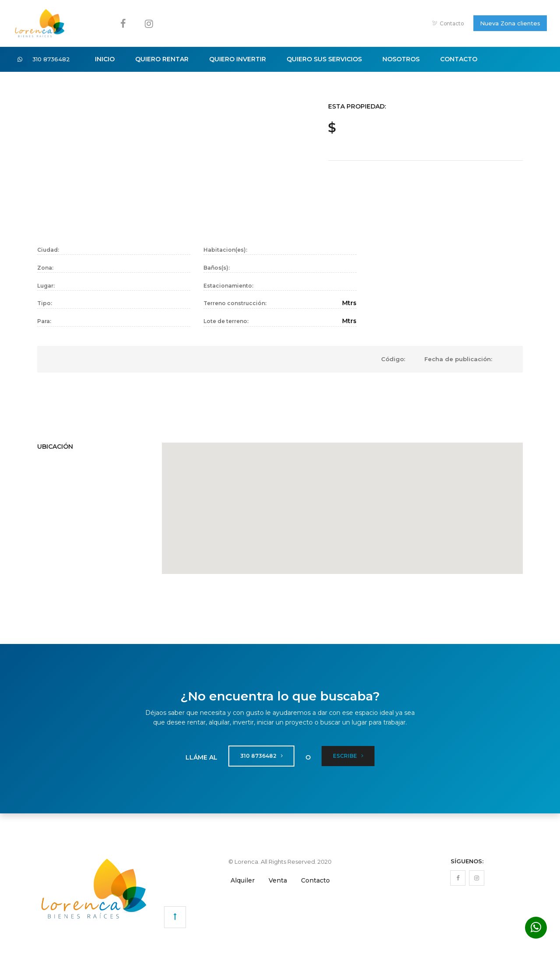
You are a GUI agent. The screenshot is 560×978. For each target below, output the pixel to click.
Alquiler (243, 880)
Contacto (448, 23)
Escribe (348, 756)
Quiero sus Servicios (324, 59)
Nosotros (401, 59)
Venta (278, 880)
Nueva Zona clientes (510, 23)
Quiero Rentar (162, 59)
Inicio (105, 59)
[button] (343, 503)
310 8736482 (56, 59)
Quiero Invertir (238, 59)
